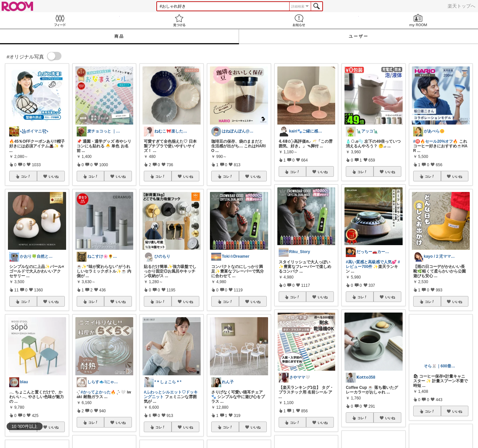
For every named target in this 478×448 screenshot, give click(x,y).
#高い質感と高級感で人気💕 (371, 262)
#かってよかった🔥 (98, 392)
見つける (179, 20)
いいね (54, 176)
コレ (26, 176)
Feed (60, 20)
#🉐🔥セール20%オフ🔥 (436, 141)
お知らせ (299, 20)
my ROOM (418, 20)
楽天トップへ (461, 6)
